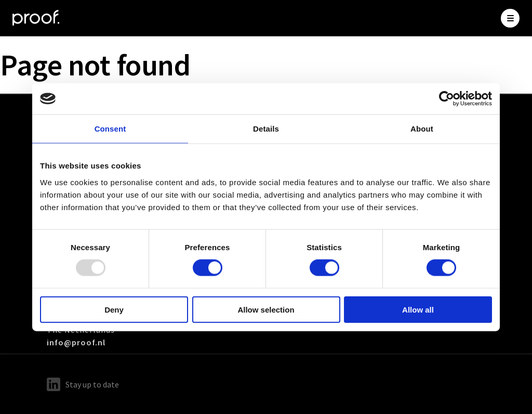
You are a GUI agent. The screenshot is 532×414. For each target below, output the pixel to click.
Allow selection (266, 309)
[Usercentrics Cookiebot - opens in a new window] (447, 99)
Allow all (418, 309)
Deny (114, 309)
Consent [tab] (110, 129)
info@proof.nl (76, 342)
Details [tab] (266, 129)
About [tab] (422, 129)
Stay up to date (83, 384)
